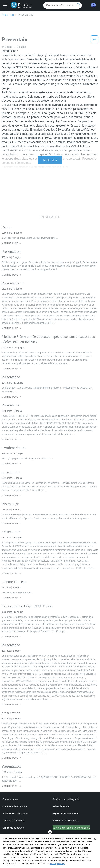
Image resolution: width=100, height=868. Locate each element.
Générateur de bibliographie (66, 799)
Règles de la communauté (65, 813)
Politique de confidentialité (65, 821)
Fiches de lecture (61, 806)
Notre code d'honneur (13, 821)
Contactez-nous (10, 799)
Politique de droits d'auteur (16, 813)
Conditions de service (13, 828)
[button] (6, 6)
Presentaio (26, 15)
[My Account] (93, 5)
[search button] (79, 5)
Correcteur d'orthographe (15, 806)
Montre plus (50, 160)
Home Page (8, 15)
